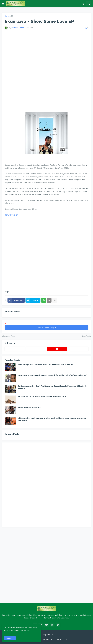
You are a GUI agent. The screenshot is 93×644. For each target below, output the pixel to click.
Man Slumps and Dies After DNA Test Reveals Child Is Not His (46, 364)
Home (7, 16)
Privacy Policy (61, 639)
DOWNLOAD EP (11, 215)
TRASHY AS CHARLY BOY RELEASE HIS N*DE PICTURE (42, 397)
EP (12, 16)
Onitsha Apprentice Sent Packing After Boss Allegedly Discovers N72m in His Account (53, 387)
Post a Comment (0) (47, 328)
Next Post (86, 336)
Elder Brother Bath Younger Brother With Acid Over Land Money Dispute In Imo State (52, 419)
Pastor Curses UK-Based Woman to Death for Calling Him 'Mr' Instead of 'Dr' (52, 375)
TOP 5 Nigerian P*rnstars (29, 407)
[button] (3, 4)
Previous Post (9, 336)
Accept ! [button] (10, 638)
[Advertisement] (47, 69)
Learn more (25, 630)
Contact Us (47, 639)
